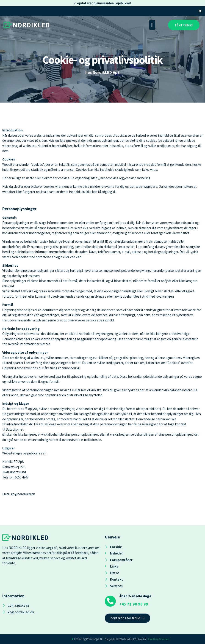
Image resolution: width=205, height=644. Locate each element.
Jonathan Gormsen (158, 639)
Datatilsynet (15, 429)
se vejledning (168, 140)
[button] (152, 25)
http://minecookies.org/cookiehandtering (121, 178)
